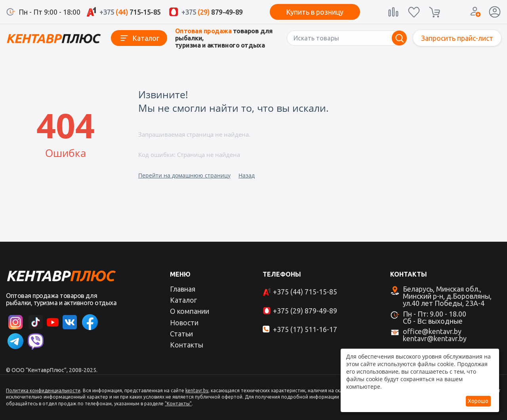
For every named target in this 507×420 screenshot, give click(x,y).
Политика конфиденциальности (43, 390)
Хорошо (478, 401)
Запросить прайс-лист (457, 38)
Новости (184, 323)
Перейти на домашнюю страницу (184, 175)
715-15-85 (130, 12)
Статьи (181, 334)
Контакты (187, 345)
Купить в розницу (315, 12)
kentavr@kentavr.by (435, 338)
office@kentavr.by (432, 331)
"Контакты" (178, 404)
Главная (183, 289)
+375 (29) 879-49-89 (305, 311)
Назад (247, 175)
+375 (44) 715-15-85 (305, 292)
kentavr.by (197, 390)
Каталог (146, 38)
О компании (190, 311)
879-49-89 (212, 12)
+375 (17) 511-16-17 (305, 329)
